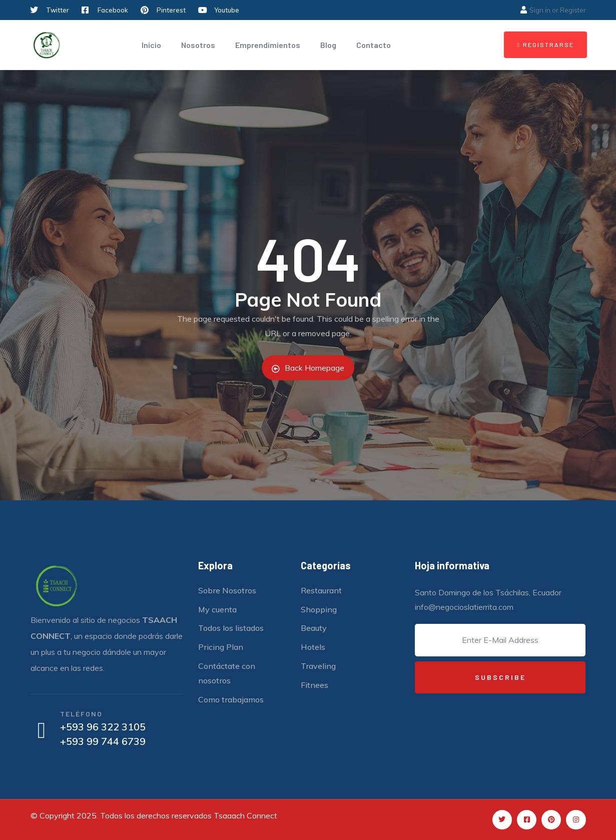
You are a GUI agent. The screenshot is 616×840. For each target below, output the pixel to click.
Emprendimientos (268, 45)
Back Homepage (308, 368)
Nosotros (198, 45)
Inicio (151, 45)
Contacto (374, 45)
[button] (545, 45)
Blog (328, 45)
